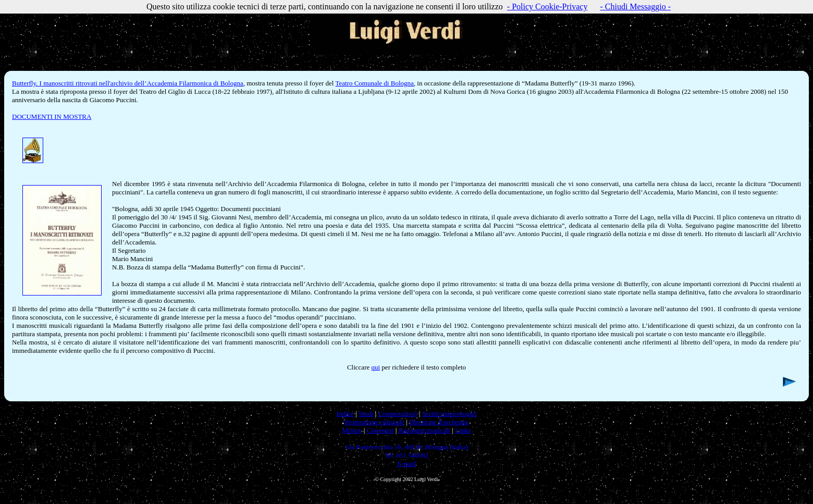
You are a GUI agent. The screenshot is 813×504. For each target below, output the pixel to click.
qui (375, 367)
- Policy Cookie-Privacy (547, 7)
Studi (366, 414)
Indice (345, 414)
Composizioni (398, 414)
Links (463, 430)
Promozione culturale (374, 422)
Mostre (352, 430)
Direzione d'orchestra (439, 422)
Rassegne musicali (424, 430)
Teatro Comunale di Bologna (374, 83)
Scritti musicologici (449, 414)
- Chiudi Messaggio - (635, 7)
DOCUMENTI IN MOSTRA (52, 116)
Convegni (380, 430)
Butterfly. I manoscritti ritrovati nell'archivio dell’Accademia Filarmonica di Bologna (128, 83)
